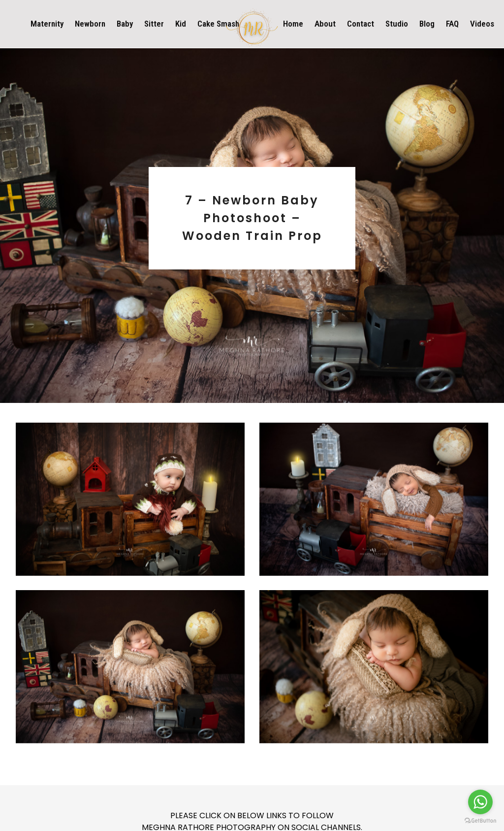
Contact (361, 24)
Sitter (154, 24)
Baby (125, 24)
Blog (427, 24)
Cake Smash (218, 24)
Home (293, 24)
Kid (181, 24)
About (325, 24)
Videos (482, 24)
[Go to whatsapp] (480, 802)
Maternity (47, 24)
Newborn (90, 24)
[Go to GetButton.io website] (480, 821)
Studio (397, 24)
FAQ (452, 24)
